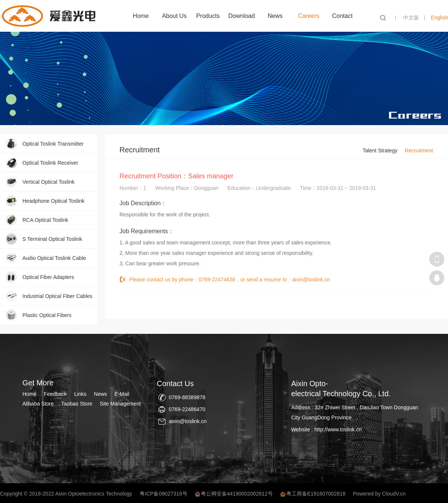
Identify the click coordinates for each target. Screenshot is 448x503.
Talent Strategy (380, 150)
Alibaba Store (38, 404)
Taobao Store (77, 404)
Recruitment (419, 150)
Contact (342, 16)
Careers (309, 16)
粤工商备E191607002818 (316, 494)
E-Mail (122, 394)
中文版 (411, 18)
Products (208, 16)
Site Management (120, 404)
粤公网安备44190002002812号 (237, 494)
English (439, 18)
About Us (174, 16)
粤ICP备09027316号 (164, 494)
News (275, 16)
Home (141, 16)
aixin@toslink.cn (311, 283)
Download (241, 16)
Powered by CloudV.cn (379, 494)
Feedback (55, 394)
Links (80, 394)
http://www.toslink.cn (338, 429)
